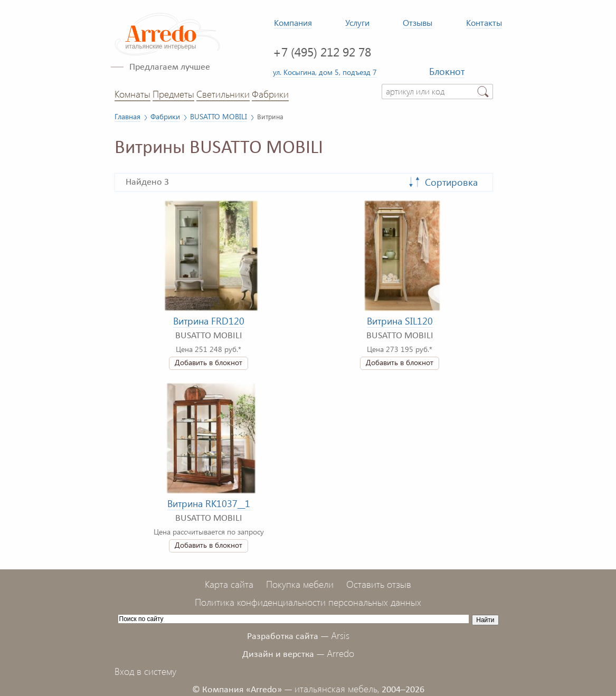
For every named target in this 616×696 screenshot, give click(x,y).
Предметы (173, 94)
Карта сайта (229, 584)
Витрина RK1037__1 (209, 503)
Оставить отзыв (379, 584)
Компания (293, 22)
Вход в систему (145, 671)
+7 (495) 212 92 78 (322, 51)
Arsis (340, 635)
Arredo (340, 653)
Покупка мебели (300, 584)
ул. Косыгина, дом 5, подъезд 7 (325, 72)
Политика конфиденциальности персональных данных (308, 602)
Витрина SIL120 (400, 321)
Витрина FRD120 (209, 321)
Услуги (357, 22)
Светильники (223, 94)
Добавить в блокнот (209, 362)
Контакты (484, 22)
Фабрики (270, 94)
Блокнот (447, 71)
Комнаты (132, 94)
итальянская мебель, (337, 689)
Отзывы (418, 22)
